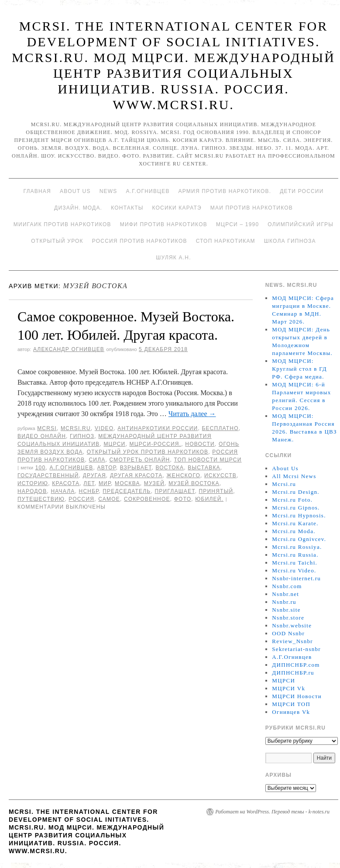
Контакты (127, 208)
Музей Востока (194, 483)
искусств (220, 475)
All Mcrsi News (294, 476)
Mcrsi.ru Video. (294, 570)
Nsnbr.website (292, 625)
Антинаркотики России (158, 428)
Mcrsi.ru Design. (296, 492)
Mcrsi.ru (76, 428)
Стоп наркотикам (226, 241)
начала (63, 491)
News (108, 191)
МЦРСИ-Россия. (156, 444)
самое (109, 499)
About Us (75, 191)
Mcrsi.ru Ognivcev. (299, 539)
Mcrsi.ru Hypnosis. (299, 515)
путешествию (41, 499)
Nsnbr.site (286, 610)
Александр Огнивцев (69, 349)
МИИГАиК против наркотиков (62, 224)
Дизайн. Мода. (78, 208)
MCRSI (47, 428)
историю (33, 483)
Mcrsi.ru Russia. (295, 555)
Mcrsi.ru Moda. (294, 531)
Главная (37, 191)
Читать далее (192, 414)
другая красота (136, 475)
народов (32, 491)
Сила (97, 460)
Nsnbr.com (287, 586)
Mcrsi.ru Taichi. (295, 563)
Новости (200, 444)
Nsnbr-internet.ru (296, 578)
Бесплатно (220, 428)
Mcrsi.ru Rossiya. (297, 547)
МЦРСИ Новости (297, 696)
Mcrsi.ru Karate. (295, 523)
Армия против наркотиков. (225, 191)
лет (89, 483)
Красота (66, 483)
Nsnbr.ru (284, 602)
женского (184, 475)
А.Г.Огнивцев (148, 191)
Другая (94, 475)
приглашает (175, 491)
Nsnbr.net (285, 594)
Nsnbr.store (288, 618)
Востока (170, 468)
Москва (127, 483)
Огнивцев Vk (291, 712)
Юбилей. (209, 499)
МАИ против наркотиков (252, 208)
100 (41, 468)
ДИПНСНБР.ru (293, 673)
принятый (216, 491)
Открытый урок (57, 241)
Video (104, 428)
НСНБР (89, 491)
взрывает (136, 468)
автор (107, 468)
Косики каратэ (177, 208)
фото (183, 499)
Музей (154, 483)
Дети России (302, 191)
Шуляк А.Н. (173, 258)
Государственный (48, 475)
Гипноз (82, 436)
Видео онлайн (42, 436)
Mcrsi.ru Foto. (292, 500)
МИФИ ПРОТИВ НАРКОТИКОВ (164, 224)
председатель (127, 491)
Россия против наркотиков (140, 241)
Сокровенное (147, 499)
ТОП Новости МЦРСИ (208, 460)
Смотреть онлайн (140, 460)
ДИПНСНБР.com (296, 665)
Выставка (204, 468)
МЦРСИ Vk (288, 688)
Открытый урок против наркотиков (148, 452)
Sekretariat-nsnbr (296, 649)
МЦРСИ (114, 444)
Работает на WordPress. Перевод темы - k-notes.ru (272, 812)
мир (105, 483)
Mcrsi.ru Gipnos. (296, 508)
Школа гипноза (290, 241)
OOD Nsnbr (288, 633)
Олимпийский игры (301, 224)
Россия (81, 499)
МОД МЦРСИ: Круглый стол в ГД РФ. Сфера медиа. (299, 369)
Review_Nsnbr (292, 641)
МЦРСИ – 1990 (237, 224)
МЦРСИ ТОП (291, 704)
